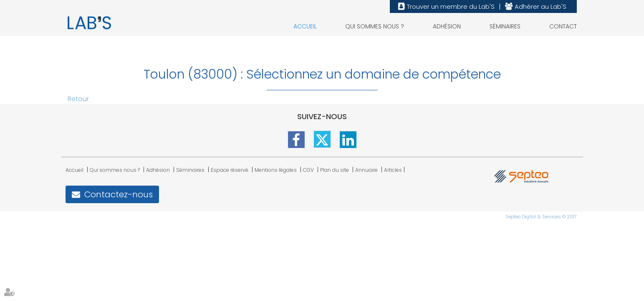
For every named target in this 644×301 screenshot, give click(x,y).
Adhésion (447, 26)
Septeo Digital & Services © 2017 (541, 217)
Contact (563, 26)
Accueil (305, 26)
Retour (78, 99)
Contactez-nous (119, 194)
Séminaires (505, 26)
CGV (308, 170)
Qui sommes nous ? (375, 26)
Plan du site (335, 170)
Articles (393, 170)
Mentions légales (276, 170)
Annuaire (366, 170)
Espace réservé (230, 170)
